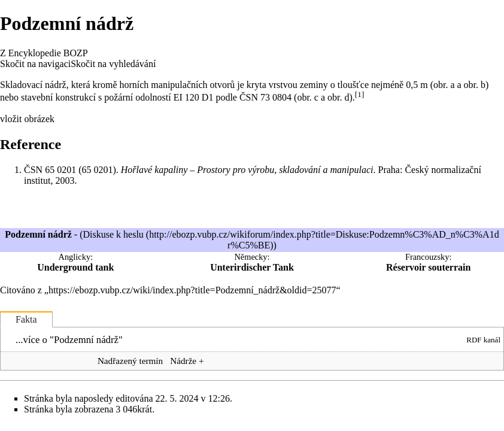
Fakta (26, 319)
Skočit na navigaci (35, 64)
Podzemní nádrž (86, 340)
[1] (360, 94)
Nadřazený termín (130, 361)
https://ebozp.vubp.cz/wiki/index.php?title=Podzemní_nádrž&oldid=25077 (192, 290)
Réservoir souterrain (428, 267)
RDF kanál (483, 340)
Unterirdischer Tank (252, 267)
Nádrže (183, 361)
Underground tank (75, 267)
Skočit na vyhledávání (113, 64)
